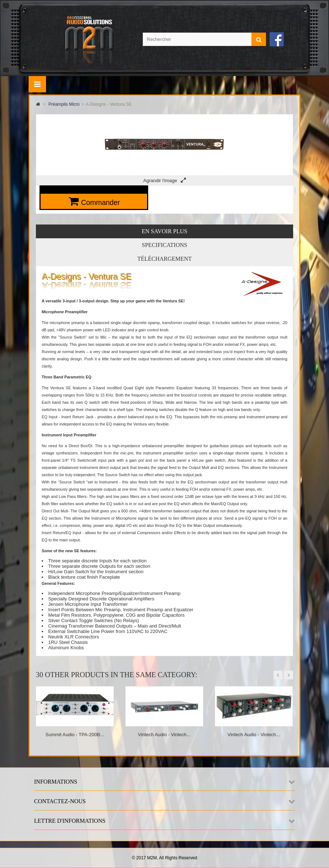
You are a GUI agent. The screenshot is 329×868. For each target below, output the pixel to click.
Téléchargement (164, 259)
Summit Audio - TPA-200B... (75, 735)
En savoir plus (164, 231)
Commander (101, 202)
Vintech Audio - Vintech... (164, 735)
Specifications (164, 245)
